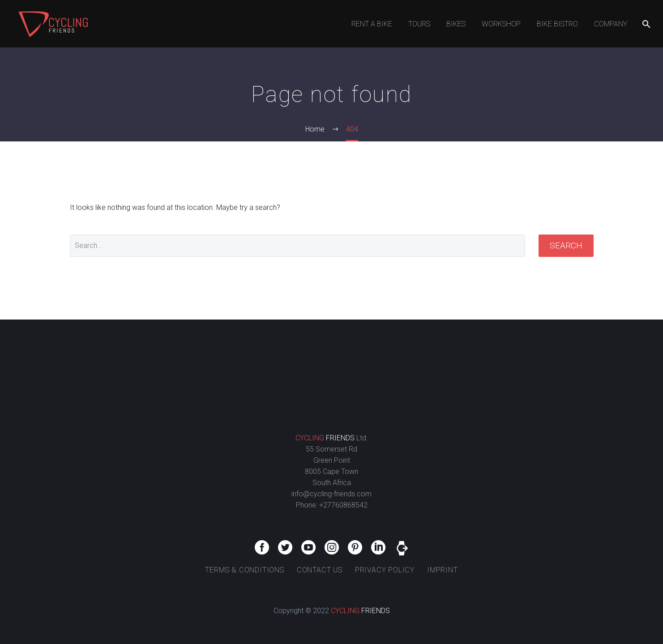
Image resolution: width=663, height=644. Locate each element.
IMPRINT (443, 570)
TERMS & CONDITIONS (244, 570)
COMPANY (611, 24)
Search (566, 245)
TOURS (419, 24)
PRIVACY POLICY (385, 570)
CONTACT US (320, 570)
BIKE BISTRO (557, 24)
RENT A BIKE (372, 24)
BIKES (456, 24)
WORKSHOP (501, 24)
